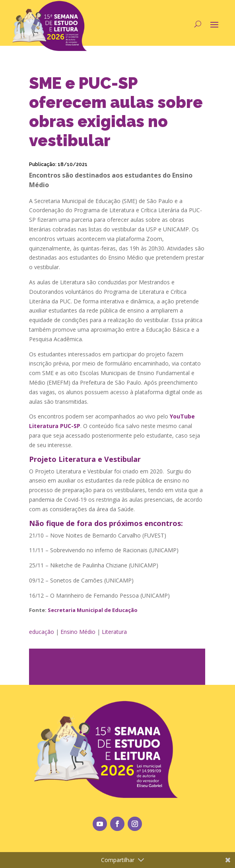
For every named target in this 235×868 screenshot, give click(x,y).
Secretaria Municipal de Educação (93, 610)
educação (42, 632)
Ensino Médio (78, 632)
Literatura (114, 632)
